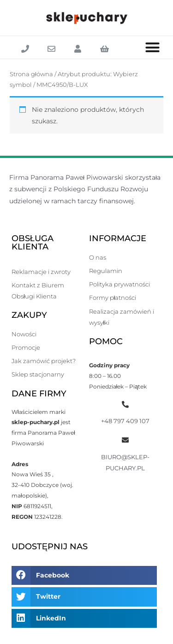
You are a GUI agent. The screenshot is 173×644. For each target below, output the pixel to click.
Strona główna (31, 74)
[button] (153, 48)
